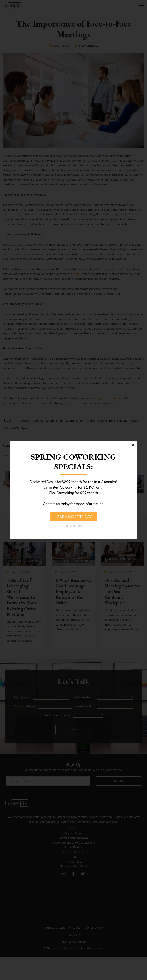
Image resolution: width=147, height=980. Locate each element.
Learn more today (74, 517)
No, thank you (74, 525)
